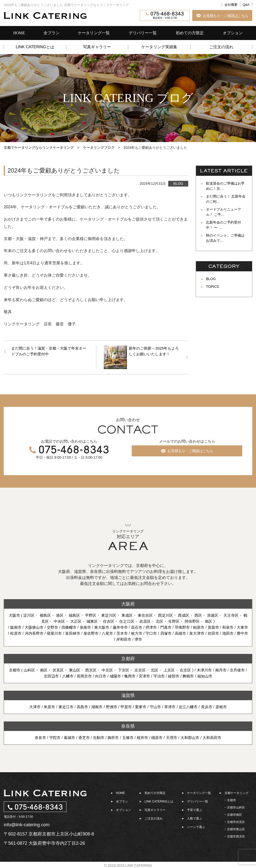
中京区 (116, 669)
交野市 (55, 627)
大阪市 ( (17, 615)
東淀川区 (115, 615)
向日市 (109, 675)
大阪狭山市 (36, 627)
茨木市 (142, 633)
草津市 (172, 706)
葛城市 (66, 737)
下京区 (133, 669)
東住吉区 (153, 615)
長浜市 (211, 706)
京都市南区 (234, 814)
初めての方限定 (190, 33)
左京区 (150, 669)
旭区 (219, 621)
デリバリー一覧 (143, 33)
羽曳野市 (192, 627)
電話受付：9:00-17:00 (165, 16)
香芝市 (82, 737)
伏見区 (65, 669)
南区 (50, 669)
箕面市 (224, 627)
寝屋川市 (71, 633)
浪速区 (223, 615)
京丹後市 (38, 675)
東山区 (82, 669)
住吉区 (114, 621)
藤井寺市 (126, 627)
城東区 (97, 621)
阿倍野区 (202, 621)
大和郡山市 (193, 737)
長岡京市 (92, 675)
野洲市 (111, 706)
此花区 (152, 621)
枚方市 (158, 633)
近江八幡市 (191, 706)
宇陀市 (51, 737)
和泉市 (240, 627)
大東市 (15, 633)
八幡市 (74, 675)
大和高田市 (216, 737)
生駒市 (97, 737)
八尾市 (127, 633)
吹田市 (238, 633)
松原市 (30, 633)
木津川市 (217, 669)
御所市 (112, 737)
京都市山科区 (236, 807)
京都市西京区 (236, 836)
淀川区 (31, 615)
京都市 (231, 799)
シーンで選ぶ (196, 826)
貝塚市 (188, 633)
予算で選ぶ (194, 809)
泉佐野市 (110, 633)
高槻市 (204, 633)
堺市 (153, 639)
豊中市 (120, 639)
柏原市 (209, 627)
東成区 (134, 615)
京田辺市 (57, 675)
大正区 (80, 621)
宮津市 (155, 675)
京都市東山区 (236, 828)
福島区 (78, 615)
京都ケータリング (236, 792)
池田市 (105, 639)
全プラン (51, 33)
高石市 (144, 627)
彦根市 (226, 706)
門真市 (174, 627)
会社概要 (231, 5)
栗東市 (141, 706)
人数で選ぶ (194, 818)
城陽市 (124, 675)
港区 (63, 615)
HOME (19, 33)
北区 (167, 621)
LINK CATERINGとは (35, 47)
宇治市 (170, 675)
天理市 (174, 737)
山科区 (34, 669)
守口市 (173, 633)
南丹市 (235, 669)
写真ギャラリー (97, 47)
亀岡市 (140, 675)
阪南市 (16, 627)
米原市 (45, 706)
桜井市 (143, 737)
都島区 (48, 615)
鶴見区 (46, 621)
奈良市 (36, 737)
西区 (208, 615)
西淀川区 (174, 615)
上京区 (180, 669)
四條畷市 (72, 627)
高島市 (80, 706)
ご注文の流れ (221, 47)
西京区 (99, 669)
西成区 (193, 615)
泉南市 (90, 627)
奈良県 (128, 725)
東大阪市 (107, 627)
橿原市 (158, 737)
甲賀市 (126, 706)
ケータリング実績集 (159, 47)
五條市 (128, 737)
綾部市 (186, 675)
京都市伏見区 (236, 821)
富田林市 (90, 633)
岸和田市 (138, 639)
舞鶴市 (201, 675)
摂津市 (159, 627)
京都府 (128, 658)
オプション (233, 33)
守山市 (157, 706)
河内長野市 (50, 633)
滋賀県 (128, 695)
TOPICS (212, 287)
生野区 (183, 621)
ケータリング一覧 (94, 33)
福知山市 (218, 675)
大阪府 (128, 603)
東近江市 (63, 706)
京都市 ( (21, 669)
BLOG (178, 184)
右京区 (198, 669)
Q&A (246, 5)
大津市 (30, 706)
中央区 (63, 621)
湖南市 (95, 706)
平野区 (95, 615)
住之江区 (133, 621)
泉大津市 (221, 633)
